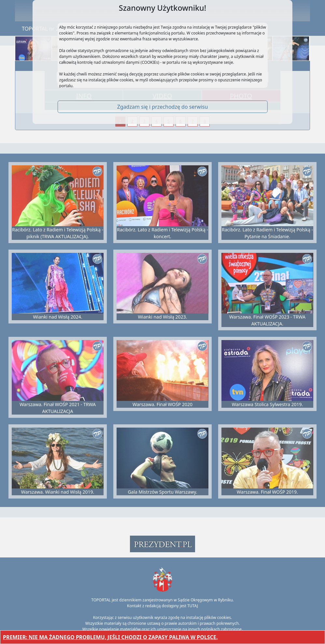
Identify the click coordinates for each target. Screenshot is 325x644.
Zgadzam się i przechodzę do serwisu (163, 107)
